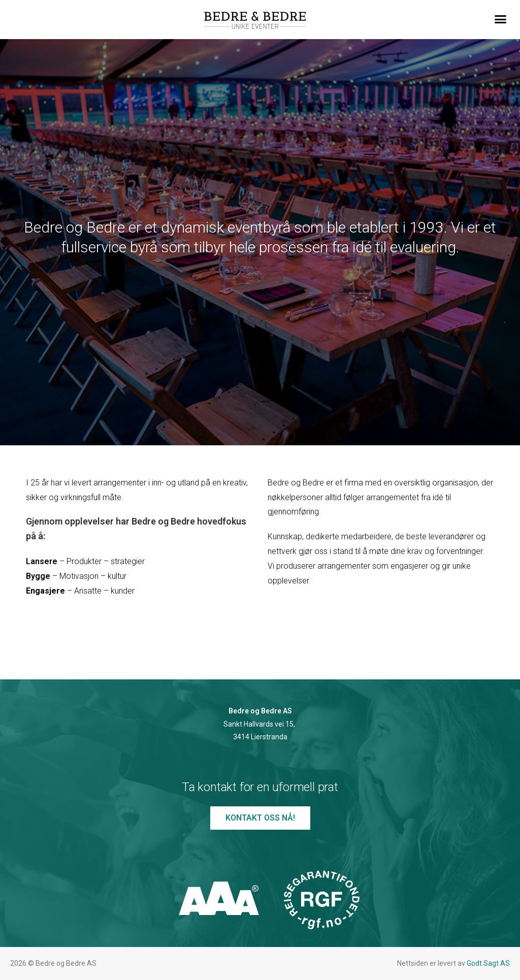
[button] (500, 19)
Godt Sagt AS (488, 963)
